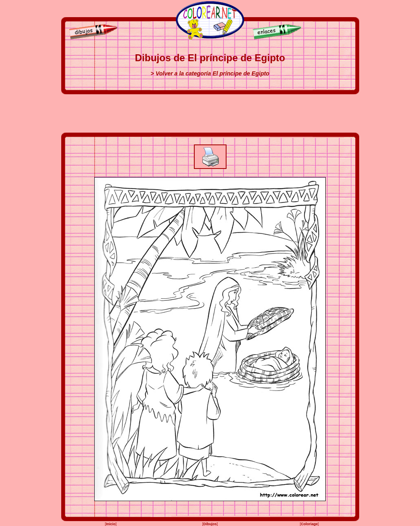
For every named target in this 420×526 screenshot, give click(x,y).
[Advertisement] (210, 113)
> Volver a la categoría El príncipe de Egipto (210, 73)
